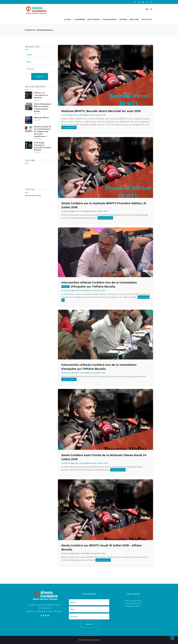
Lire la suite (69, 127)
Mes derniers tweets (33, 195)
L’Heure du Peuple (133, 606)
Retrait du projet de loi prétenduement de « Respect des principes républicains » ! (43, 131)
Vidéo (104, 115)
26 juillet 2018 (66, 290)
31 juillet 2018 (66, 211)
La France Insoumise (133, 603)
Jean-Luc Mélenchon (133, 601)
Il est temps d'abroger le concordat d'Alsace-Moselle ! (43, 146)
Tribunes (123, 19)
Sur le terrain (94, 19)
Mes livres (134, 19)
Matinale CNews (41, 117)
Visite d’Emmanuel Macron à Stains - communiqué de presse (43, 108)
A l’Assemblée (79, 19)
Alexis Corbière (78, 115)
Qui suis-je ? (147, 19)
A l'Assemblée (95, 290)
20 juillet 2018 (66, 553)
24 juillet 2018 (66, 373)
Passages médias (110, 19)
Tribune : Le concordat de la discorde (41, 95)
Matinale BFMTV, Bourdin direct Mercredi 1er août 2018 (101, 111)
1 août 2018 (65, 115)
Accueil (68, 19)
